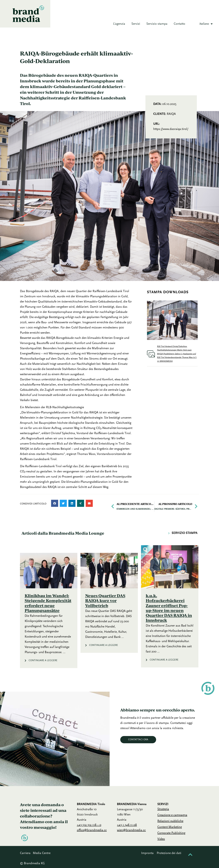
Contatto (179, 24)
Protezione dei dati (169, 853)
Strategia (163, 809)
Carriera (25, 853)
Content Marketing (170, 827)
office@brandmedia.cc (92, 830)
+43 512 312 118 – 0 (89, 825)
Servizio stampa (157, 24)
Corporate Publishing (171, 833)
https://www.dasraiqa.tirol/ (171, 129)
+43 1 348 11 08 (127, 825)
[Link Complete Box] (49, 607)
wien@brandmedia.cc (131, 830)
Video (161, 839)
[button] (55, 503)
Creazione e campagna (172, 815)
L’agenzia (119, 24)
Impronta (147, 853)
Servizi (136, 24)
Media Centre (42, 853)
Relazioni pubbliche (170, 821)
